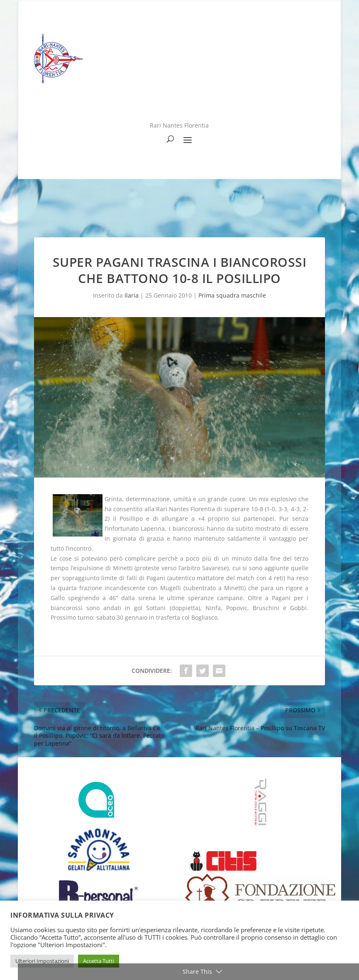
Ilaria (132, 295)
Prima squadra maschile (232, 295)
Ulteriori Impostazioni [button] (42, 961)
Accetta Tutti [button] (99, 961)
